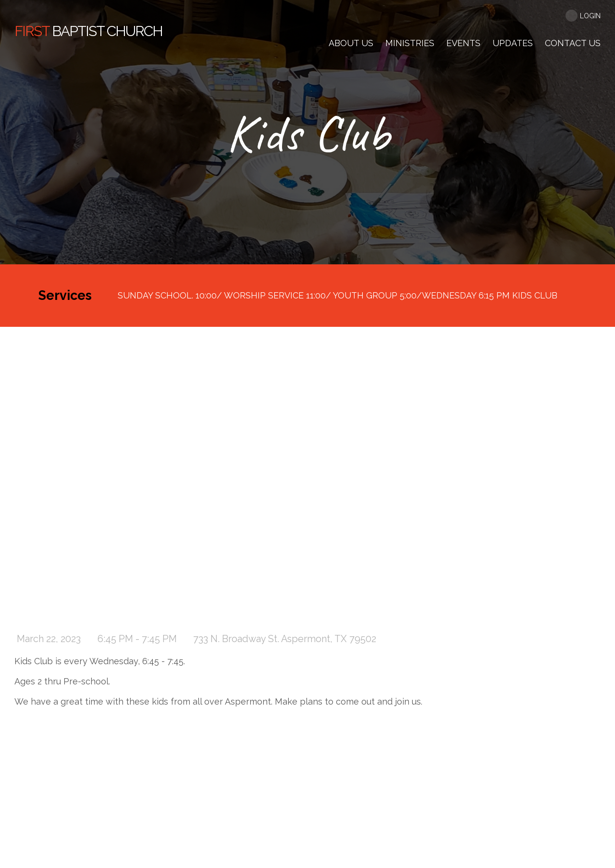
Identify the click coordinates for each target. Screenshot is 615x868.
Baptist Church (88, 31)
